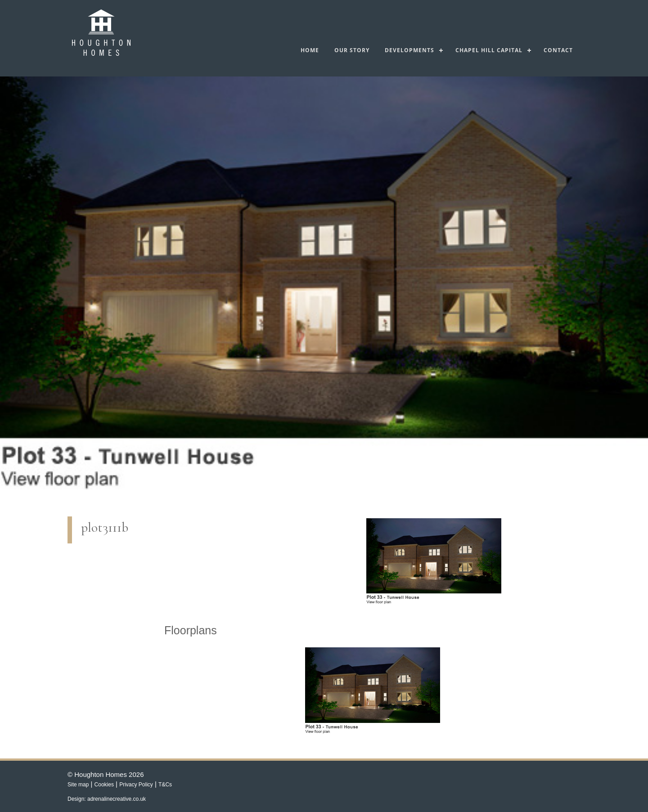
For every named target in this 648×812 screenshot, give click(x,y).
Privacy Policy (136, 785)
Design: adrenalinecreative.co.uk (107, 799)
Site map (78, 785)
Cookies (104, 785)
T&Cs (165, 785)
